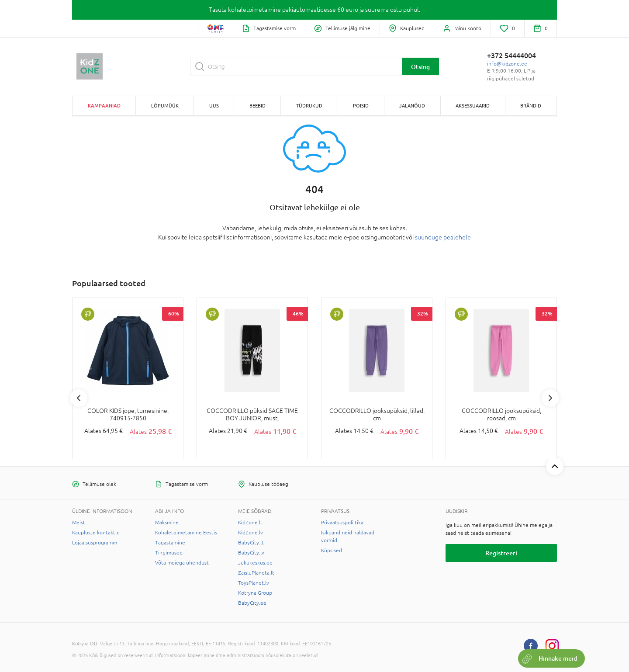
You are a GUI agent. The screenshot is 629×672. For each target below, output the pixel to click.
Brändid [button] (531, 106)
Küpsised (332, 551)
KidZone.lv (251, 533)
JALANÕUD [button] (412, 106)
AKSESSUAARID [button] (473, 106)
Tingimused (169, 553)
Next (550, 398)
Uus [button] (214, 106)
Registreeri (501, 553)
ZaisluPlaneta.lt (256, 573)
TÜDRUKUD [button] (309, 106)
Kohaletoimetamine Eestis (186, 533)
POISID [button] (361, 106)
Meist (79, 523)
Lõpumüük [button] (165, 106)
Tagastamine (170, 543)
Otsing (420, 67)
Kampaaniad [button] (104, 106)
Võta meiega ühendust (182, 563)
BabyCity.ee (252, 603)
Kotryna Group (255, 593)
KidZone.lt (250, 523)
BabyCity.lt (251, 543)
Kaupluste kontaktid (96, 533)
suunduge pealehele (443, 237)
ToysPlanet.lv (254, 583)
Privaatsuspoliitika (342, 523)
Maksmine (167, 523)
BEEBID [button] (257, 106)
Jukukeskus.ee (255, 563)
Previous (79, 398)
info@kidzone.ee (507, 64)
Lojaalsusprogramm (95, 543)
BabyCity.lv (251, 553)
